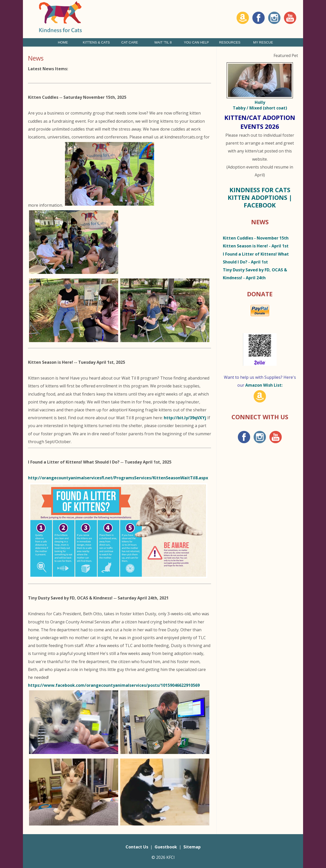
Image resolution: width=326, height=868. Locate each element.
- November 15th (256, 238)
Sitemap (192, 847)
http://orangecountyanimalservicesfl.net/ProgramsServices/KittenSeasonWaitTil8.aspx (118, 478)
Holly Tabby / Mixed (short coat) (260, 105)
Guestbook (166, 847)
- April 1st (256, 246)
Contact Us (137, 847)
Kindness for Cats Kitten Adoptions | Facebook (260, 197)
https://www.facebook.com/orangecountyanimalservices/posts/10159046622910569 (114, 685)
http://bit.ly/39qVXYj (185, 418)
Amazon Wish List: (264, 385)
